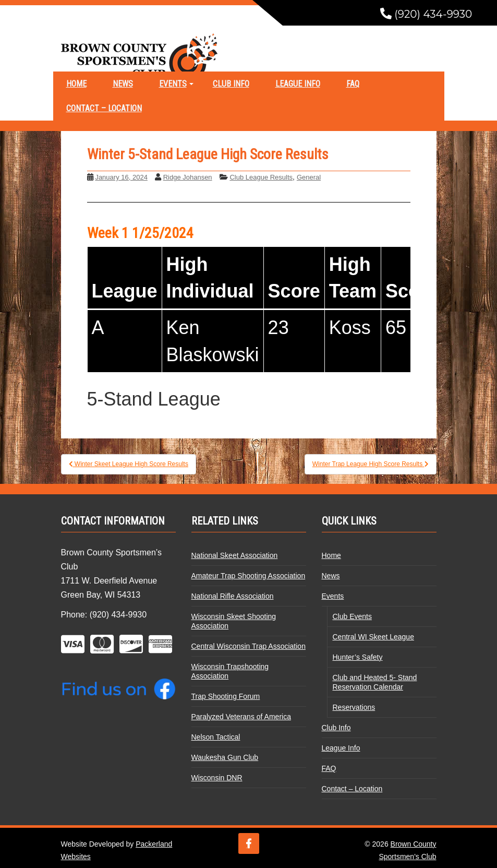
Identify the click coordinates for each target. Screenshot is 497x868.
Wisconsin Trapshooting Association (230, 671)
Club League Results (261, 177)
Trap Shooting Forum (226, 696)
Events (173, 84)
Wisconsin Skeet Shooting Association (234, 621)
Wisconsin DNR (217, 778)
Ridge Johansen (188, 177)
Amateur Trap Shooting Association (248, 576)
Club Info (231, 84)
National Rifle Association (233, 596)
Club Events (352, 616)
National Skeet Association (235, 555)
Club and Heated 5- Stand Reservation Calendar (375, 682)
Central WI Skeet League (373, 637)
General (309, 177)
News (123, 84)
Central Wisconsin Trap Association (248, 646)
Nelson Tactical (216, 737)
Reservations (354, 707)
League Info (298, 84)
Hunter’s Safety (358, 657)
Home (76, 84)
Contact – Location (104, 108)
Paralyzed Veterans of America (241, 717)
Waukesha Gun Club (225, 757)
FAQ (353, 84)
